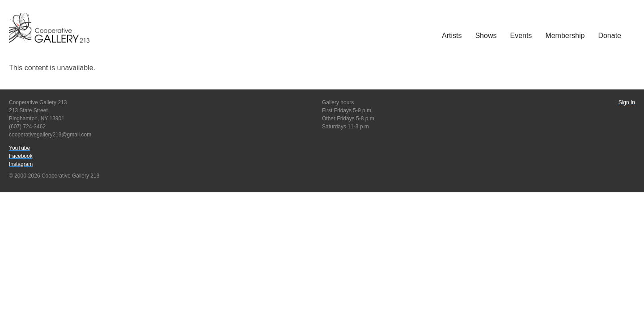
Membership (565, 36)
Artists (452, 36)
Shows (486, 36)
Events (521, 36)
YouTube (19, 148)
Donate (610, 36)
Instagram (21, 164)
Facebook (21, 156)
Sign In (627, 102)
